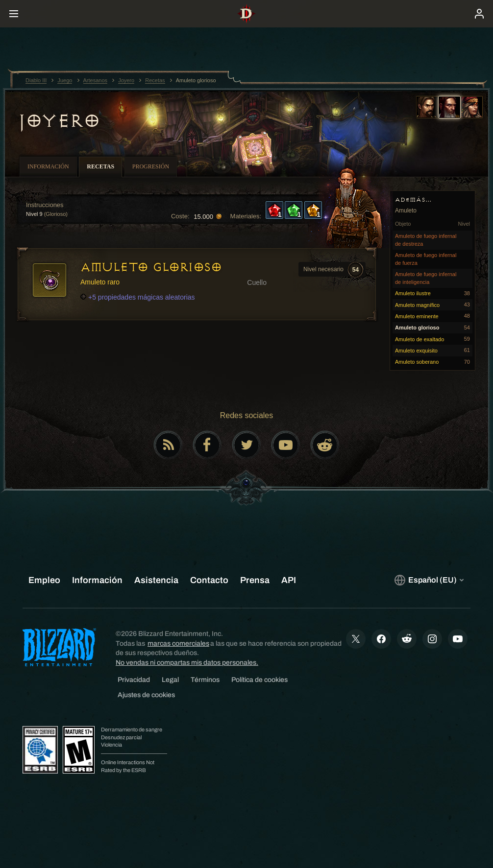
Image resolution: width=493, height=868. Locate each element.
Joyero (59, 121)
